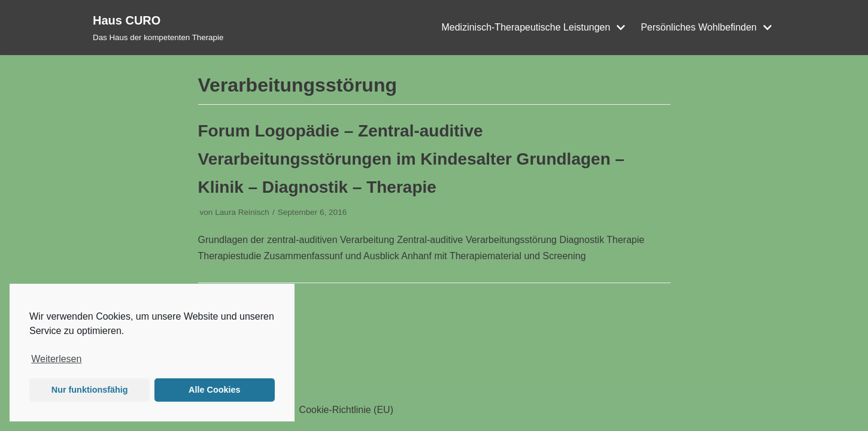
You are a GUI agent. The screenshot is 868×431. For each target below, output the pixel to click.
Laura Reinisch (242, 212)
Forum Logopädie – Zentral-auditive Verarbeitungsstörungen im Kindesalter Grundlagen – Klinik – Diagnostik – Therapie (412, 159)
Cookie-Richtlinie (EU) (346, 410)
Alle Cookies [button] (214, 390)
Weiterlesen (56, 359)
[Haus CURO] (158, 28)
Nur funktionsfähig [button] (90, 390)
